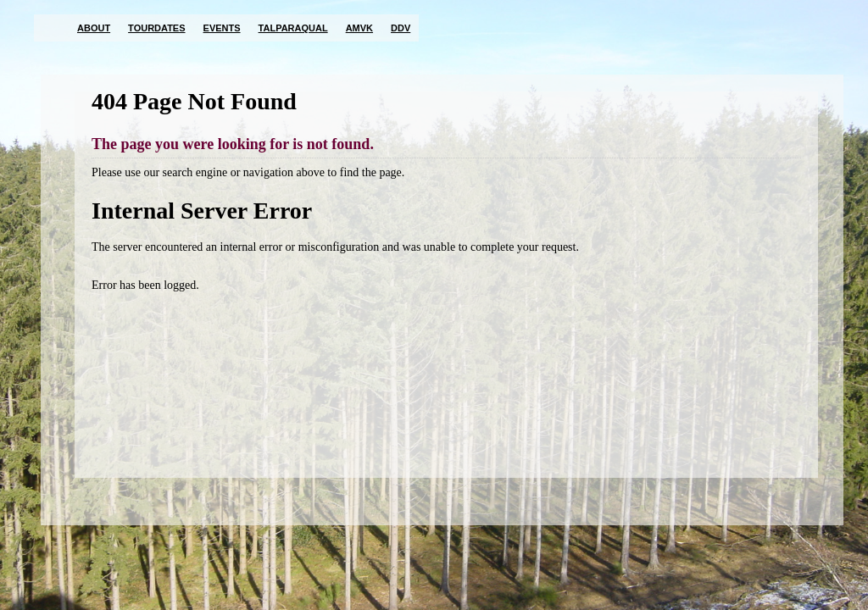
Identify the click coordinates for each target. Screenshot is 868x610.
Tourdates (156, 28)
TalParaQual (293, 28)
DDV (401, 28)
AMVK (359, 28)
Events (222, 28)
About (94, 28)
